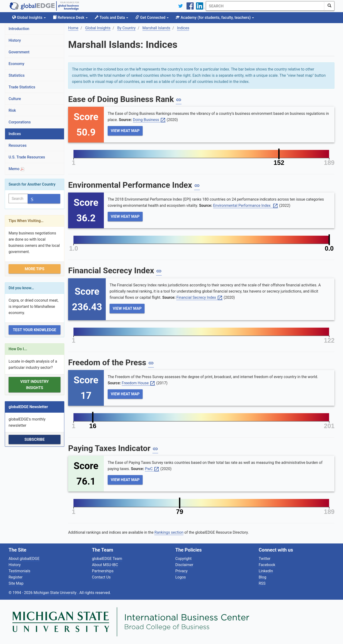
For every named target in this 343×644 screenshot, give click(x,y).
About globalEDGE (24, 559)
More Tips (35, 269)
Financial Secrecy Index (199, 298)
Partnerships (103, 571)
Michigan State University (55, 593)
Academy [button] (215, 18)
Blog (262, 577)
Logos (181, 577)
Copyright (183, 559)
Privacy (182, 571)
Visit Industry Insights (34, 385)
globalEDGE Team (107, 559)
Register (16, 577)
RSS (262, 583)
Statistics (17, 75)
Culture (15, 99)
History (15, 40)
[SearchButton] (329, 6)
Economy (16, 64)
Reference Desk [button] (70, 18)
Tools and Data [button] (111, 18)
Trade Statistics (22, 87)
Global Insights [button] (29, 18)
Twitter (265, 559)
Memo (16, 169)
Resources (18, 145)
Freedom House (139, 383)
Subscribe (34, 439)
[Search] (265, 6)
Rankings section (169, 532)
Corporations (20, 122)
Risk (12, 110)
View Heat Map (125, 131)
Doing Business (149, 120)
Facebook (267, 565)
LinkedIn (266, 571)
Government (19, 52)
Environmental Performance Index (246, 206)
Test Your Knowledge (35, 330)
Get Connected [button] (152, 18)
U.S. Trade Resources (27, 157)
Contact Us (101, 577)
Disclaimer (184, 565)
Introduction (19, 29)
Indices (15, 134)
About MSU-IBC (105, 565)
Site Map (16, 583)
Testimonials (19, 571)
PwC (152, 469)
